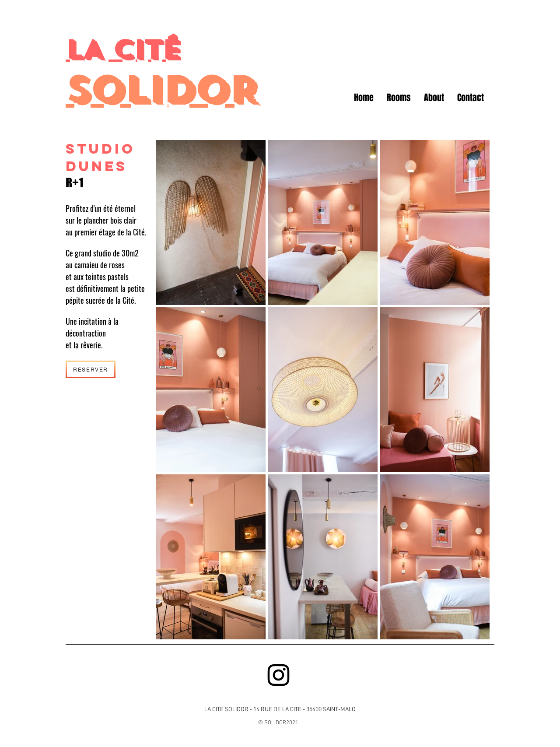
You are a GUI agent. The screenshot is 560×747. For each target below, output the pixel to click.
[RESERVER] (91, 369)
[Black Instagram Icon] (278, 675)
